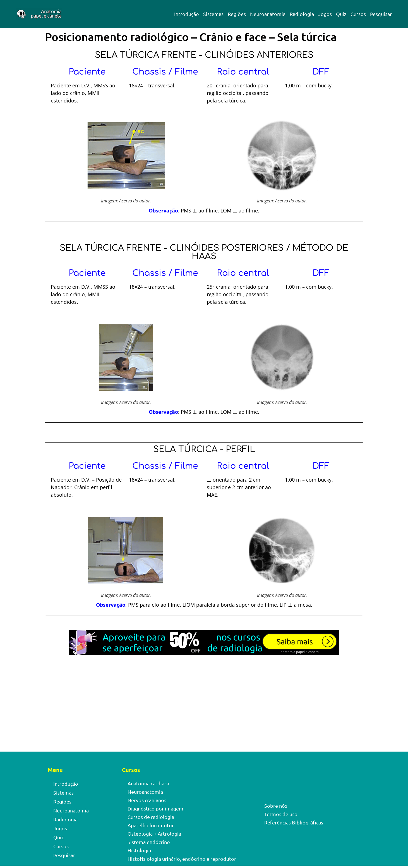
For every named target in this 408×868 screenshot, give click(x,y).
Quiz (341, 14)
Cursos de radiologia (151, 817)
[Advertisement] (204, 710)
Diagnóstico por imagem (155, 808)
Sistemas (213, 14)
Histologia (139, 850)
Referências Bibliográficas (294, 822)
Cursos (358, 14)
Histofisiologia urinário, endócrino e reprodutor (182, 859)
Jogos (325, 14)
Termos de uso (281, 814)
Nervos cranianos (147, 800)
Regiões (237, 14)
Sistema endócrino (149, 842)
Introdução (187, 14)
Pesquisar (381, 14)
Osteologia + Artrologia (154, 834)
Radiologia (302, 14)
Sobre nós (276, 806)
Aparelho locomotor (151, 825)
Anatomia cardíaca (148, 783)
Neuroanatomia (268, 14)
